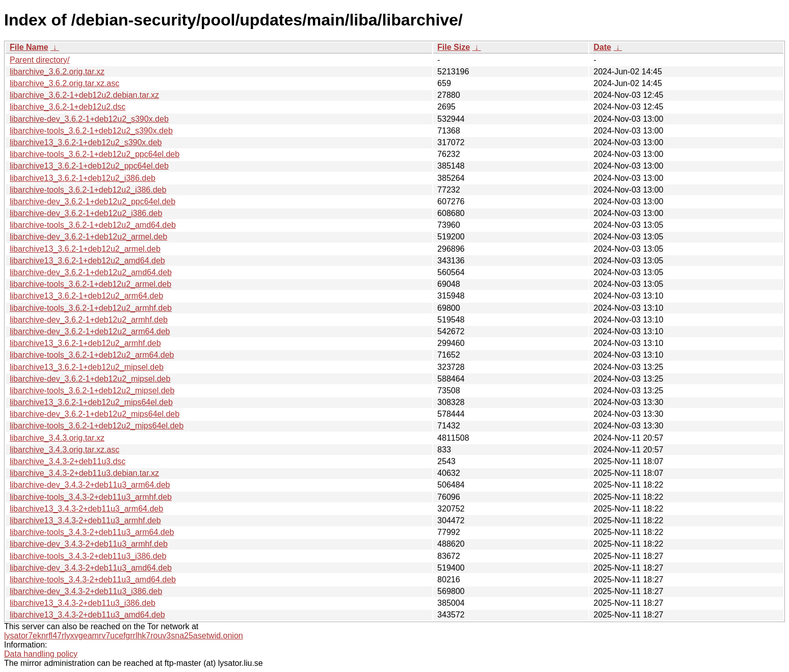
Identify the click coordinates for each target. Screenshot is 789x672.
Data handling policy (41, 654)
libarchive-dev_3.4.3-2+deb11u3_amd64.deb (91, 568)
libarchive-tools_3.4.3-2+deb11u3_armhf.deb (91, 497)
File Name (29, 47)
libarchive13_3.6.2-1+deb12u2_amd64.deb (87, 261)
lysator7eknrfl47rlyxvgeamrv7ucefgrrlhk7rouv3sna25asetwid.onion (124, 636)
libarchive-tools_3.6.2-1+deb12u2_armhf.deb (91, 308)
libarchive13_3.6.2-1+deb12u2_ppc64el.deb (89, 166)
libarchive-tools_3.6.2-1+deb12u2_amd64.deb (93, 225)
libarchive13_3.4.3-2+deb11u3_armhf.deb (85, 520)
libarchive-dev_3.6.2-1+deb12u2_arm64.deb (90, 331)
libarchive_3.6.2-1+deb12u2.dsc (68, 107)
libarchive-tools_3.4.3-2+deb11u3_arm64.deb (92, 532)
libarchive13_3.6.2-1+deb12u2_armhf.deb (85, 343)
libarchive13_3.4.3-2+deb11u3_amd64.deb (87, 615)
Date (602, 47)
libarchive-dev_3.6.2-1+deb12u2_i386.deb (86, 213)
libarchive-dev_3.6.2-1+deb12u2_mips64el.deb (95, 414)
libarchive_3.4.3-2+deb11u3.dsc (68, 461)
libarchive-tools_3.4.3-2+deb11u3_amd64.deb (93, 580)
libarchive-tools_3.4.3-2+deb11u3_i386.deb (88, 556)
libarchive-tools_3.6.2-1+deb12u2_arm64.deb (92, 355)
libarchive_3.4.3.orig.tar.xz (57, 438)
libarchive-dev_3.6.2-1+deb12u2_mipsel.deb (90, 379)
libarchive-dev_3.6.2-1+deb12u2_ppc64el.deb (93, 201)
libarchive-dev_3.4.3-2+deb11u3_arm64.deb (90, 485)
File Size (454, 47)
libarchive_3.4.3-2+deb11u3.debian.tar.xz (84, 473)
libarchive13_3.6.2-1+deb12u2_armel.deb (85, 249)
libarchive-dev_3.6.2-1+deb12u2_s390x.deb (89, 119)
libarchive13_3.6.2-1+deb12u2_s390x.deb (86, 142)
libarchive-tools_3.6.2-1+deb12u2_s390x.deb (91, 131)
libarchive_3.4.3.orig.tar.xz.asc (64, 450)
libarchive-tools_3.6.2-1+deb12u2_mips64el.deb (97, 426)
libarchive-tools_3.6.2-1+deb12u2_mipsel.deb (92, 391)
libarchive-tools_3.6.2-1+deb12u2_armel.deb (90, 284)
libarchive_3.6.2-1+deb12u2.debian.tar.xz (84, 95)
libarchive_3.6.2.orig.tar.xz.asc (64, 83)
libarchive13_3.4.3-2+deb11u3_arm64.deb (86, 509)
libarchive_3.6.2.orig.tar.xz (57, 72)
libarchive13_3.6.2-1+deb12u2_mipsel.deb (87, 367)
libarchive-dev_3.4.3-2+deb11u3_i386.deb (86, 591)
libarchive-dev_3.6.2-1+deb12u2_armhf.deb (89, 320)
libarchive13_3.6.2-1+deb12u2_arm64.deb (86, 296)
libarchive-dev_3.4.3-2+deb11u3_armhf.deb (89, 544)
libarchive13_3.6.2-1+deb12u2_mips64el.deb (91, 402)
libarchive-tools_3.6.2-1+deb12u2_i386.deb (88, 190)
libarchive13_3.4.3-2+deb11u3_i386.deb (83, 603)
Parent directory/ (40, 60)
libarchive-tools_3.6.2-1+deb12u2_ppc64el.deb (95, 154)
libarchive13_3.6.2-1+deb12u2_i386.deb (83, 178)
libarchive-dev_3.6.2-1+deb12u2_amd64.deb (91, 272)
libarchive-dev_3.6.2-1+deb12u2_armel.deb (88, 237)
